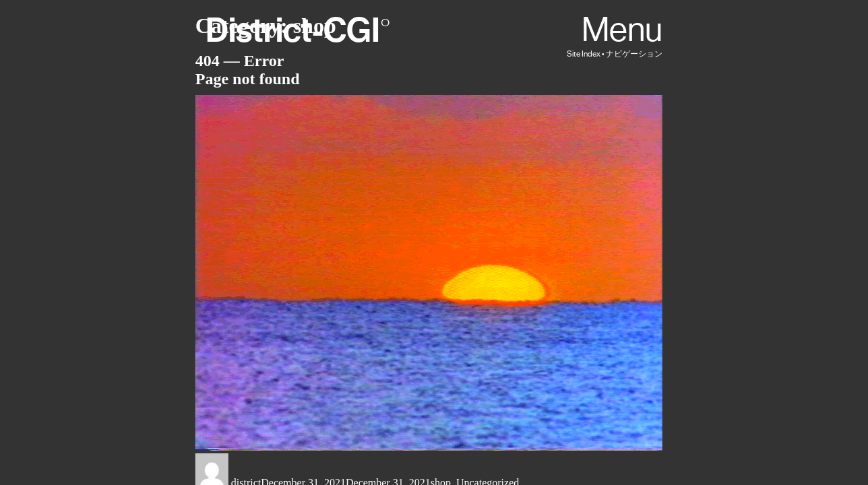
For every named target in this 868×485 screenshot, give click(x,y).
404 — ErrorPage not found (248, 70)
